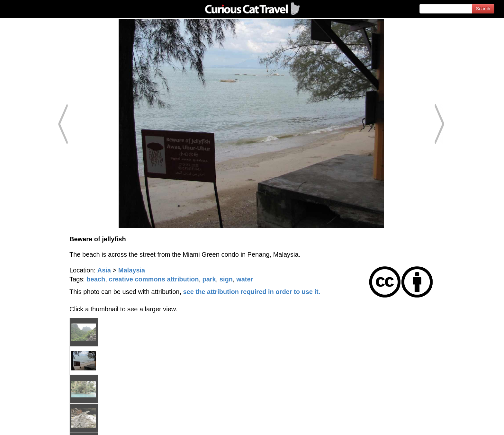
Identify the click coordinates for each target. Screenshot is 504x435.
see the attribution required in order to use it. (252, 292)
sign (226, 279)
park (209, 279)
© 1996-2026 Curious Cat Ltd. (39, 425)
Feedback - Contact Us (473, 425)
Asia (104, 270)
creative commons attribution (154, 279)
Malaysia (132, 270)
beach (96, 279)
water (245, 279)
